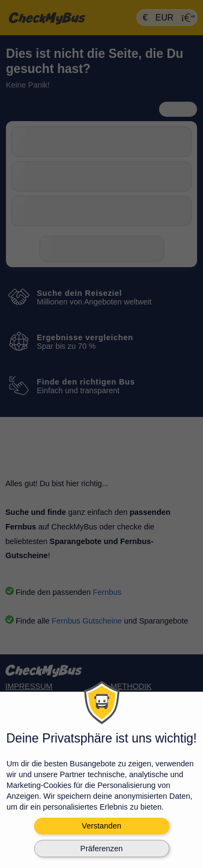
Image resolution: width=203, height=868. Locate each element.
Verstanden (101, 826)
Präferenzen (101, 849)
